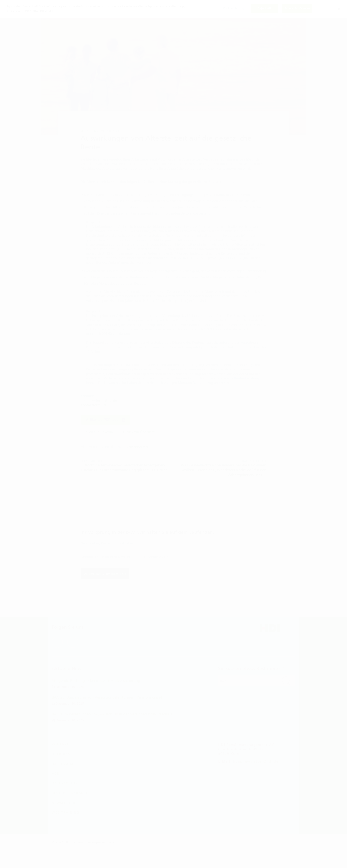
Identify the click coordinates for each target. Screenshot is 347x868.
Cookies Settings (234, 9)
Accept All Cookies (297, 9)
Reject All (264, 9)
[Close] (339, 9)
